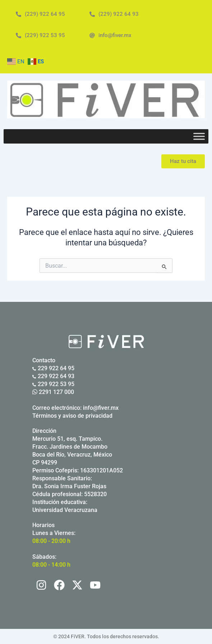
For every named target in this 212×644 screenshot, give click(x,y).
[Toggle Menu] (199, 137)
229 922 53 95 (53, 384)
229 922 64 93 (53, 376)
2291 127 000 (53, 392)
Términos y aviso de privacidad (72, 416)
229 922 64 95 (53, 368)
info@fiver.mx (101, 408)
